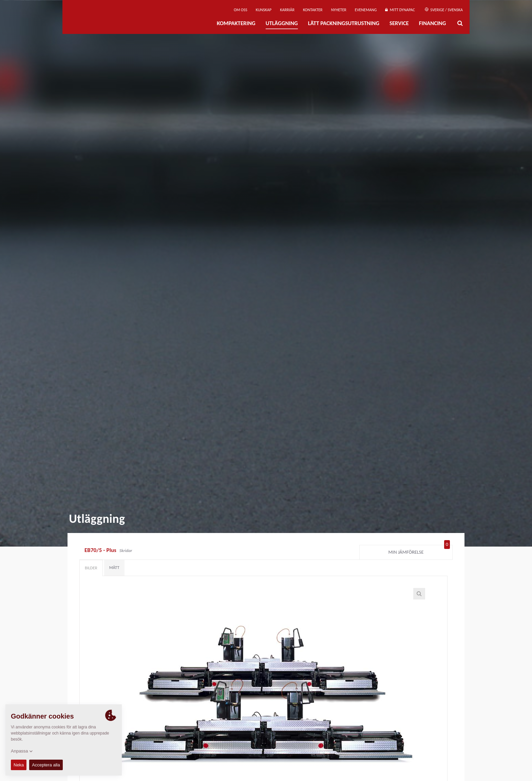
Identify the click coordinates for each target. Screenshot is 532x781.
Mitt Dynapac (400, 10)
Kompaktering (236, 23)
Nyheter (339, 10)
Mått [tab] (114, 567)
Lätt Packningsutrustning (344, 23)
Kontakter (313, 10)
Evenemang (366, 10)
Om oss (241, 10)
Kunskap (264, 10)
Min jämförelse (419, 551)
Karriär (287, 10)
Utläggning (282, 23)
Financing (433, 23)
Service (399, 23)
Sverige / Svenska (444, 10)
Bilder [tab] (91, 568)
